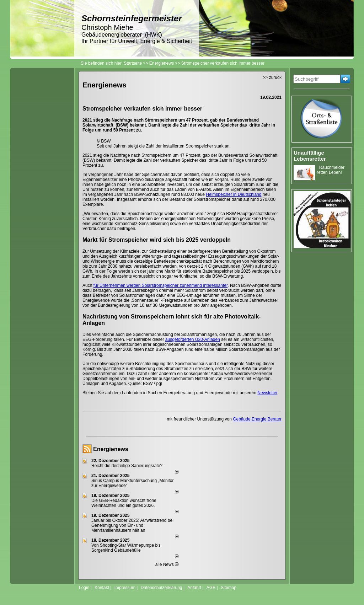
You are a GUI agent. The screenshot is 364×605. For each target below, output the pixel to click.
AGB (211, 588)
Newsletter (267, 393)
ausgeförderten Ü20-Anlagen (193, 339)
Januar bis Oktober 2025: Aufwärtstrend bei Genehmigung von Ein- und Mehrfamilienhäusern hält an (132, 525)
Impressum (125, 588)
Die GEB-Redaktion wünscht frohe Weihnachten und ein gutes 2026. (124, 503)
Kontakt (102, 588)
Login (84, 588)
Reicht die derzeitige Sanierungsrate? (130, 466)
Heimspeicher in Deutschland (234, 194)
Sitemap (229, 588)
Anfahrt (194, 588)
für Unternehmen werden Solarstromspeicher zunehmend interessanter (161, 285)
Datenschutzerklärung (162, 588)
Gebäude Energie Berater (257, 419)
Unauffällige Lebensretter (310, 156)
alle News (167, 564)
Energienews (111, 449)
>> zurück (272, 77)
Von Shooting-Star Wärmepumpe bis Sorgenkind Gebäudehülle (126, 548)
